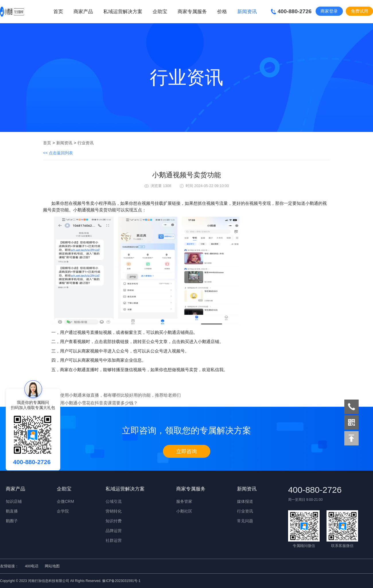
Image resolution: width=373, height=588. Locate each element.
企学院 (63, 511)
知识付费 (114, 521)
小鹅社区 (184, 511)
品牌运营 (114, 531)
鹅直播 (12, 511)
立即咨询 (187, 451)
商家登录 (329, 11)
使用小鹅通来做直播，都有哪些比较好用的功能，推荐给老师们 (121, 395)
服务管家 (184, 501)
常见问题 (245, 521)
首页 (58, 12)
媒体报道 (245, 501)
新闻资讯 (64, 143)
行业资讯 (86, 143)
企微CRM (65, 501)
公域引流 (114, 501)
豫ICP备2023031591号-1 (121, 581)
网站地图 (52, 566)
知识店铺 (14, 501)
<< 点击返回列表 (58, 153)
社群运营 (114, 540)
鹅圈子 (12, 521)
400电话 (32, 566)
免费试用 (360, 11)
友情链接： (9, 566)
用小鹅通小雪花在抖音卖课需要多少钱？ (99, 403)
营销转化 (114, 511)
